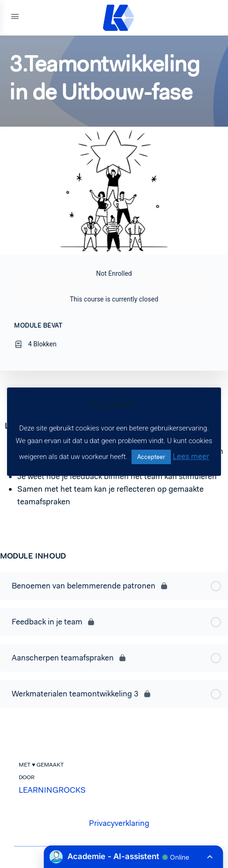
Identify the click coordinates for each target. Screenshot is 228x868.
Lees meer (191, 456)
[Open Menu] (15, 18)
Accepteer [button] (151, 457)
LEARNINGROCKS (52, 790)
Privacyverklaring (119, 823)
